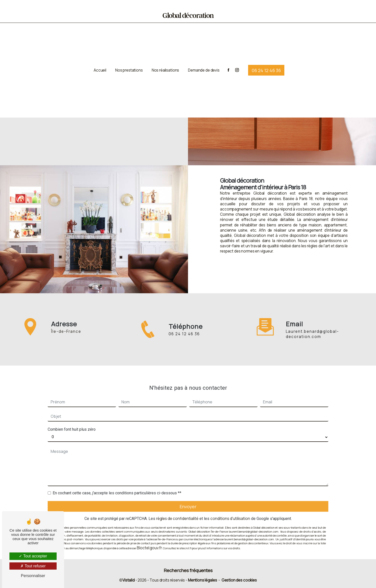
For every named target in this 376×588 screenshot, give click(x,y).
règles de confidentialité (177, 513)
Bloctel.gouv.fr (149, 542)
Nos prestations (129, 68)
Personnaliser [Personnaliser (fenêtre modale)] (33, 576)
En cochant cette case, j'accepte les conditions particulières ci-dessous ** (117, 487)
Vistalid (129, 580)
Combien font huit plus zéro (72, 423)
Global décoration (188, 16)
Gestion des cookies (239, 580)
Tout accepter (33, 556)
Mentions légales (203, 580)
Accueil (100, 68)
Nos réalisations (166, 68)
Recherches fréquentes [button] (188, 570)
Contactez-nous (341, 272)
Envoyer (188, 500)
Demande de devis (204, 68)
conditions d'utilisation (230, 513)
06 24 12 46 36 (266, 68)
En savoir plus (224, 272)
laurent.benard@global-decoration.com (312, 328)
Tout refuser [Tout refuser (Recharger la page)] (33, 566)
